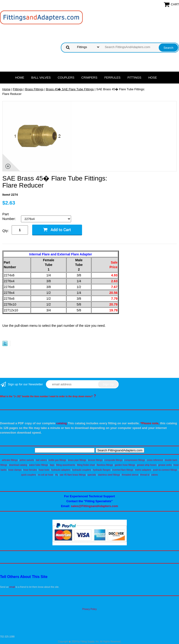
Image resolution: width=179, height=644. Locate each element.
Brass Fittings (34, 89)
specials (92, 475)
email (12, 587)
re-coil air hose (46, 475)
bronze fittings (95, 460)
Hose (153, 78)
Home (20, 78)
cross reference (155, 460)
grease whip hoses (147, 465)
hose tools (44, 470)
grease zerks (165, 465)
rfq (56, 475)
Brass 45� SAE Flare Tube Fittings (70, 89)
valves (155, 475)
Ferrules (112, 78)
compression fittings (135, 460)
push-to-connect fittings (165, 470)
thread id (145, 475)
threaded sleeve (130, 475)
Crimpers (89, 78)
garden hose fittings (125, 465)
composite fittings (113, 460)
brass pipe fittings (77, 460)
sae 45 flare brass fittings (73, 475)
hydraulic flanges (102, 470)
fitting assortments (66, 465)
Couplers (66, 78)
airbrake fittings (10, 460)
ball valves (41, 460)
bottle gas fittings (57, 460)
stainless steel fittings (109, 475)
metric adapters (143, 470)
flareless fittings (105, 465)
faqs (52, 465)
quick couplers (29, 475)
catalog (62, 423)
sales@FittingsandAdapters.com (94, 506)
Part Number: (10, 216)
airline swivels (27, 460)
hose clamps (15, 470)
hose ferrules (30, 470)
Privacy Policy (89, 609)
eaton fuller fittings (39, 465)
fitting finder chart (86, 465)
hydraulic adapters (61, 470)
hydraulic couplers (82, 470)
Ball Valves (41, 78)
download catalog (18, 465)
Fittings (134, 78)
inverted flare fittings (123, 470)
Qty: (6, 231)
